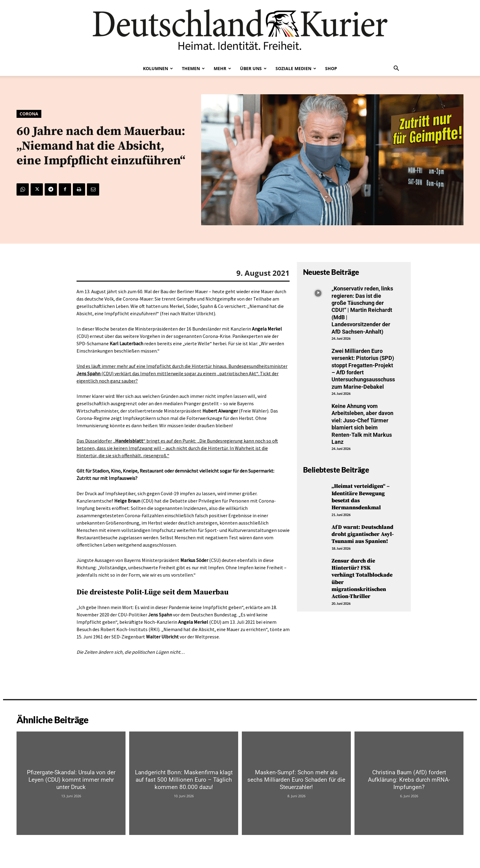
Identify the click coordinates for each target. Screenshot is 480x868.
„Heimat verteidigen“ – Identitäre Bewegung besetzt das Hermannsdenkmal (361, 497)
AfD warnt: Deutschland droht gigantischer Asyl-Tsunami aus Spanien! (363, 534)
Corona (29, 114)
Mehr (222, 68)
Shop (331, 68)
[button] (396, 69)
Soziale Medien (296, 68)
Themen (193, 68)
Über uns (253, 68)
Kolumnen (158, 68)
